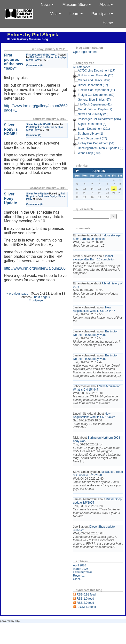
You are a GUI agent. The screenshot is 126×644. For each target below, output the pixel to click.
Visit (55, 14)
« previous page (17, 294)
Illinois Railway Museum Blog (28, 39)
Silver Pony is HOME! (39, 125)
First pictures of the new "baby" (13, 62)
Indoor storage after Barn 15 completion (97, 237)
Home (108, 23)
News (47, 4)
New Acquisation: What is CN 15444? (94, 309)
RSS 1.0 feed (85, 599)
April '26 (99, 171)
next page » (42, 297)
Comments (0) (34, 65)
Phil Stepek (36, 57)
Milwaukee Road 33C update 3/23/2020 (98, 474)
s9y (17, 621)
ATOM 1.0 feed (86, 607)
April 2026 (79, 565)
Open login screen (85, 52)
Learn (76, 14)
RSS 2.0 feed (85, 603)
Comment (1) (34, 135)
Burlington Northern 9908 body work (96, 333)
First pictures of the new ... (42, 55)
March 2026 (81, 569)
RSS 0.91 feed (86, 595)
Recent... (79, 576)
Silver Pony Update (37, 194)
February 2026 (82, 572)
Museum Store (76, 4)
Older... (78, 579)
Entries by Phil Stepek (33, 35)
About (106, 4)
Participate (102, 14)
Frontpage (36, 300)
